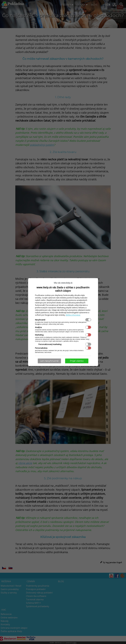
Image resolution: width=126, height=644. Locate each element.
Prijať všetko (77, 361)
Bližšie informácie (73, 315)
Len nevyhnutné (49, 361)
